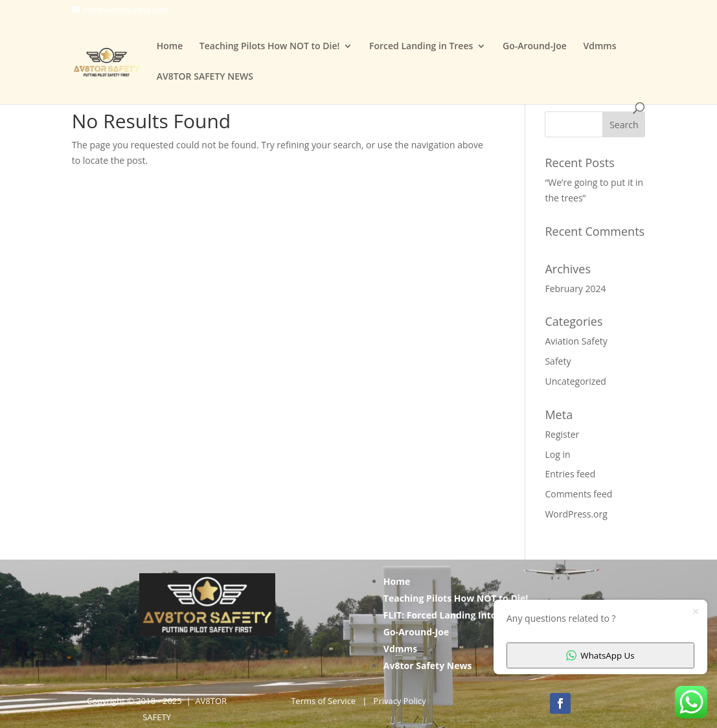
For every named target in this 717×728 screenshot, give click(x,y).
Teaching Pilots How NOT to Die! (270, 47)
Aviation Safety (576, 341)
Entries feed (570, 474)
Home (170, 47)
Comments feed (578, 494)
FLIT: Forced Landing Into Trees (453, 615)
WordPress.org (576, 514)
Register (562, 434)
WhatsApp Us (600, 655)
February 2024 (575, 289)
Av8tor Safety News (428, 665)
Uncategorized (575, 381)
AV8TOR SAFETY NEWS (205, 77)
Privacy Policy (400, 701)
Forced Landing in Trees (421, 47)
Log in (557, 454)
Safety (558, 361)
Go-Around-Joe (535, 47)
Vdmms (599, 47)
